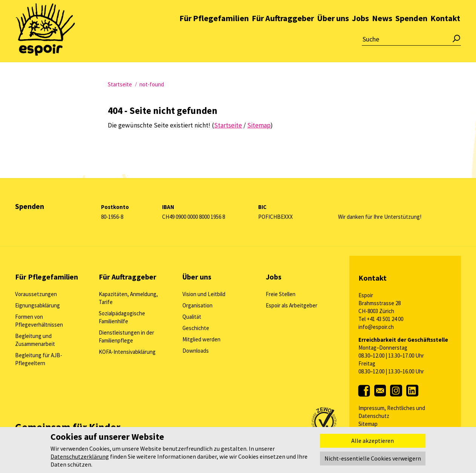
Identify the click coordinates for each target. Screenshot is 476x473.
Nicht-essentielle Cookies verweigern (373, 458)
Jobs (360, 35)
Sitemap (368, 424)
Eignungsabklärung (37, 305)
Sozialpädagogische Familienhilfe (122, 317)
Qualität (192, 317)
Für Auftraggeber (283, 35)
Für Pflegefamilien (214, 35)
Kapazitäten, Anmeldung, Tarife (128, 298)
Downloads (196, 351)
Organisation (197, 305)
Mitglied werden (201, 339)
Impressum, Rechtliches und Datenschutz (392, 412)
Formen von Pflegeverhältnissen (39, 321)
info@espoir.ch (376, 327)
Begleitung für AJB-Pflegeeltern (39, 359)
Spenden (411, 35)
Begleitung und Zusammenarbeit (35, 340)
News (382, 35)
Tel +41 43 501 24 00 (381, 319)
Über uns (333, 35)
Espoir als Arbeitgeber (292, 305)
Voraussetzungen (36, 294)
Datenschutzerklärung (80, 456)
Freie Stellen (281, 294)
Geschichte (196, 328)
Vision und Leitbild (204, 294)
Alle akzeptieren (373, 441)
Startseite (120, 84)
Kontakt (445, 35)
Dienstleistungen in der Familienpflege (126, 336)
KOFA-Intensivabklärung (127, 352)
